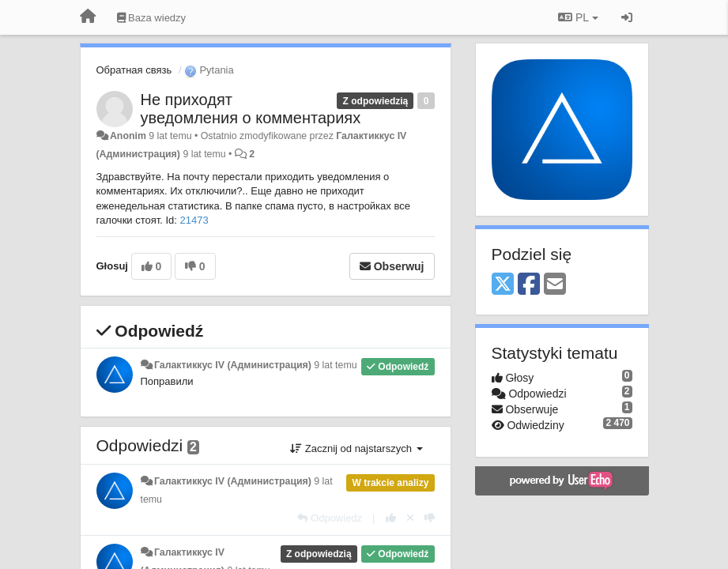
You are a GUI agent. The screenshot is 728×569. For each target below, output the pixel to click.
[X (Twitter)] (503, 285)
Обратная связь (134, 70)
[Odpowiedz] (330, 518)
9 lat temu (335, 365)
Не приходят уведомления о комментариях (251, 109)
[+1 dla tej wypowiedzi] (391, 518)
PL (578, 17)
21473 (194, 220)
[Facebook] (529, 285)
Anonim (128, 136)
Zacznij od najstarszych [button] (356, 448)
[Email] (555, 285)
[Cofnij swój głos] (410, 518)
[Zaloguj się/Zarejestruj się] (627, 17)
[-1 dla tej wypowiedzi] (430, 518)
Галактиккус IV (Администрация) (233, 365)
